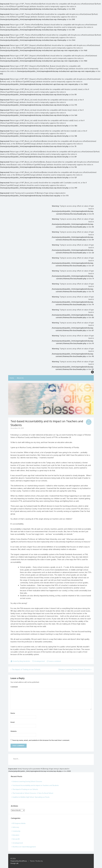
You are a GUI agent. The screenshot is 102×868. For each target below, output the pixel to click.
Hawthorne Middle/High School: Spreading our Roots (31, 797)
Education (16, 835)
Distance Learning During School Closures (75, 669)
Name (13, 713)
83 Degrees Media (19, 823)
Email (13, 722)
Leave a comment (54, 661)
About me (20, 378)
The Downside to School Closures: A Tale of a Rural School (33, 793)
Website (14, 731)
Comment (14, 687)
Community (16, 831)
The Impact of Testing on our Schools (25, 669)
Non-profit (16, 839)
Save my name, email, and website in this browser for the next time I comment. (41, 740)
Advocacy (16, 827)
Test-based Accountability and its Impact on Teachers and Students (36, 785)
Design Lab (14, 863)
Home (12, 378)
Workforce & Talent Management (24, 847)
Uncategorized (39, 661)
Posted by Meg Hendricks (21, 661)
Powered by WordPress (19, 861)
